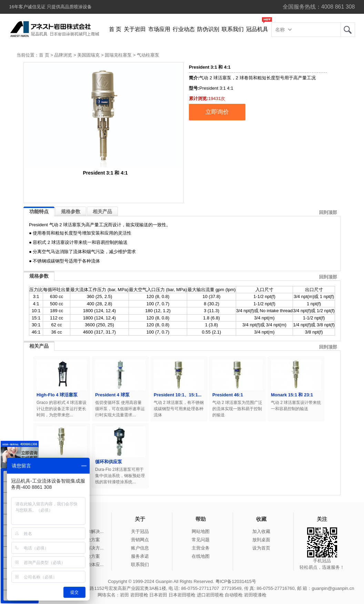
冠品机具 (257, 29)
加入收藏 (261, 531)
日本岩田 (158, 595)
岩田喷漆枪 (255, 595)
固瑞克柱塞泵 (118, 55)
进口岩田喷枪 (210, 595)
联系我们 (233, 29)
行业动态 (184, 29)
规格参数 (71, 211)
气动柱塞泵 (148, 55)
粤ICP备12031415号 (236, 581)
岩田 (348, 30)
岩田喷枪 (139, 595)
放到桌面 (261, 540)
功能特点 (39, 211)
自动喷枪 (234, 595)
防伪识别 (208, 29)
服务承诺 (140, 556)
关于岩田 (135, 29)
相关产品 (102, 211)
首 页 (115, 29)
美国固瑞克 (88, 55)
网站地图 (201, 531)
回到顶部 (328, 212)
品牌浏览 (63, 55)
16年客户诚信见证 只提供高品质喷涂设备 (50, 7)
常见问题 (201, 540)
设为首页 (261, 548)
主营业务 (201, 548)
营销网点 (140, 540)
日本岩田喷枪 (182, 595)
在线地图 (201, 556)
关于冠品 (140, 531)
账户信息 (140, 548)
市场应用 (159, 29)
